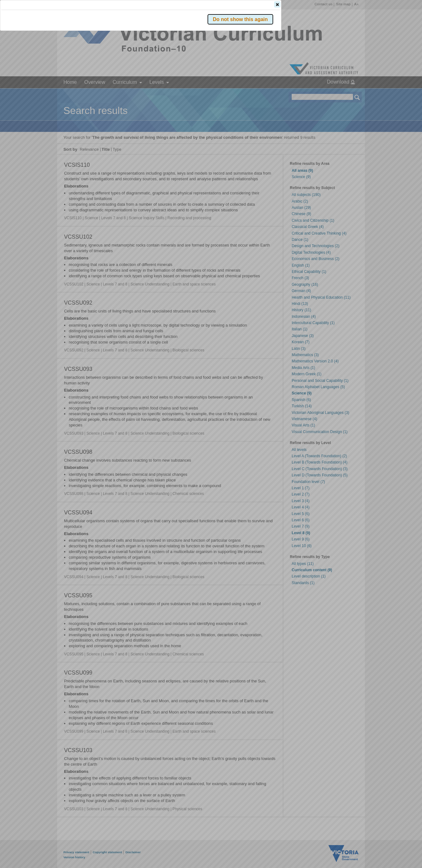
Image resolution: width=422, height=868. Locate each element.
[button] (346, 94)
